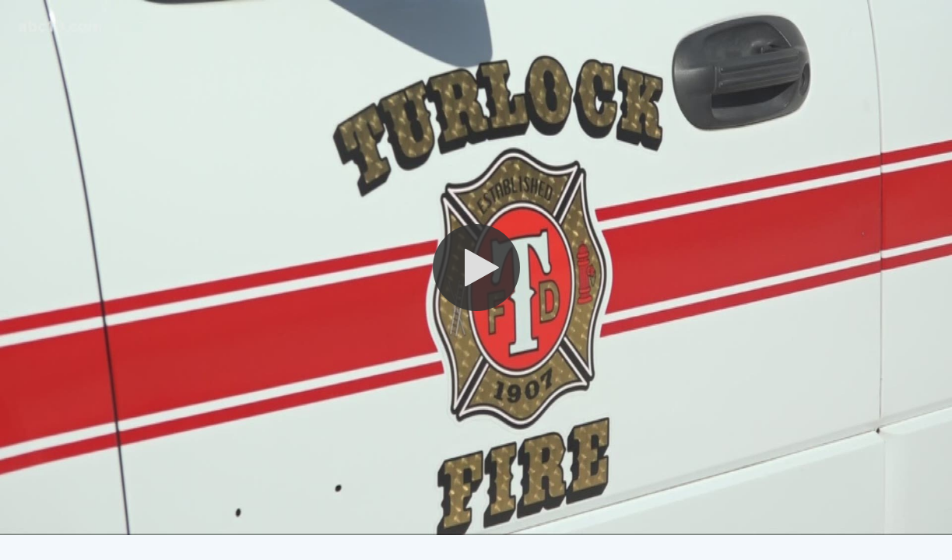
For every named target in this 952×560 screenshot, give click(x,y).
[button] (476, 268)
